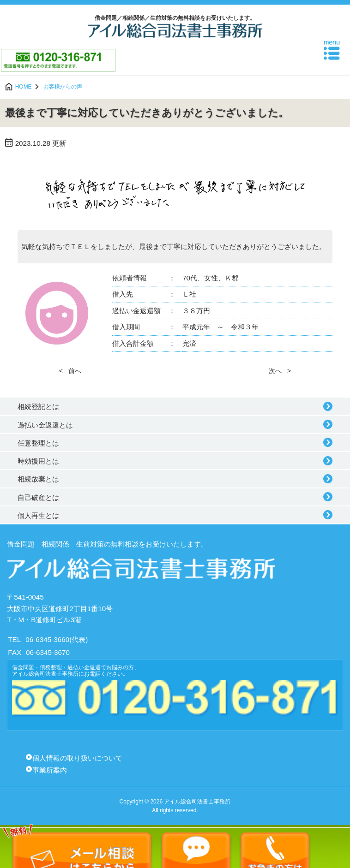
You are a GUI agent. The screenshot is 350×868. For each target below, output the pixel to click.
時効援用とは (38, 461)
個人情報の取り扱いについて (77, 758)
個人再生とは (38, 515)
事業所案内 (50, 770)
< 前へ (70, 371)
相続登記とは (38, 407)
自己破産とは (38, 497)
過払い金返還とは (45, 425)
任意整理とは (38, 443)
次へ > (280, 371)
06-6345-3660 (47, 639)
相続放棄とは (38, 479)
